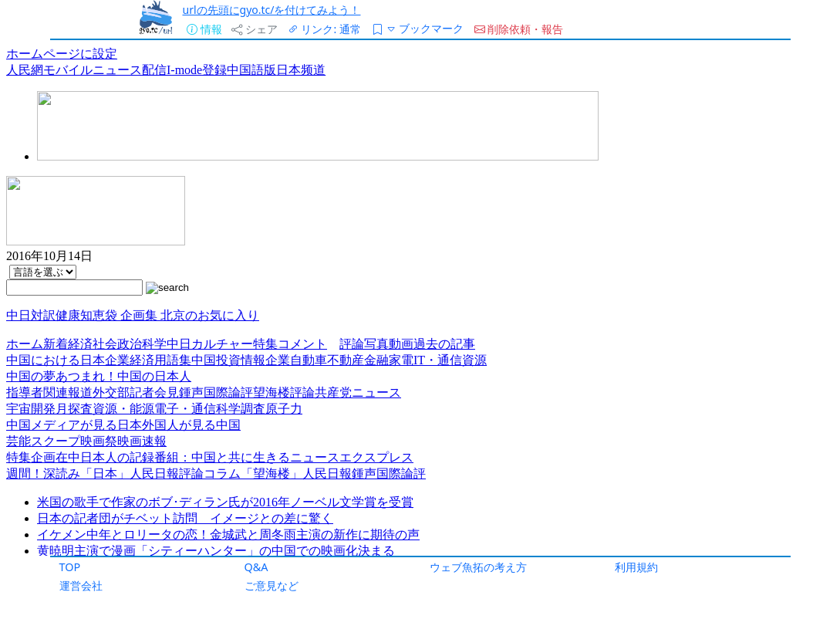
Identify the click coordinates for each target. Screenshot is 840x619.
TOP (70, 567)
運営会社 (81, 585)
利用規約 (636, 567)
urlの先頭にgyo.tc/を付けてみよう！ (271, 10)
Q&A (256, 567)
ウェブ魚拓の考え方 (478, 567)
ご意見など (272, 585)
